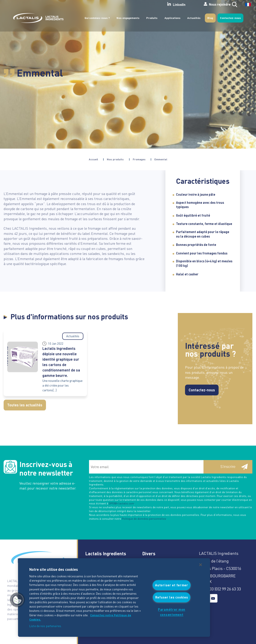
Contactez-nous (230, 18)
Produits (152, 18)
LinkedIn (159, 4)
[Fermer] (201, 565)
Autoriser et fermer (172, 585)
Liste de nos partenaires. (46, 626)
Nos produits (115, 159)
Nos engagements (128, 18)
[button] (17, 600)
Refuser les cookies (172, 597)
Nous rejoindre (203, 4)
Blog (210, 18)
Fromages (139, 159)
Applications (173, 18)
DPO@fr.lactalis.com (121, 503)
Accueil (93, 159)
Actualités (194, 18)
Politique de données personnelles (144, 519)
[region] (114, 598)
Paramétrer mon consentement (172, 612)
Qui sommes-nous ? (97, 18)
